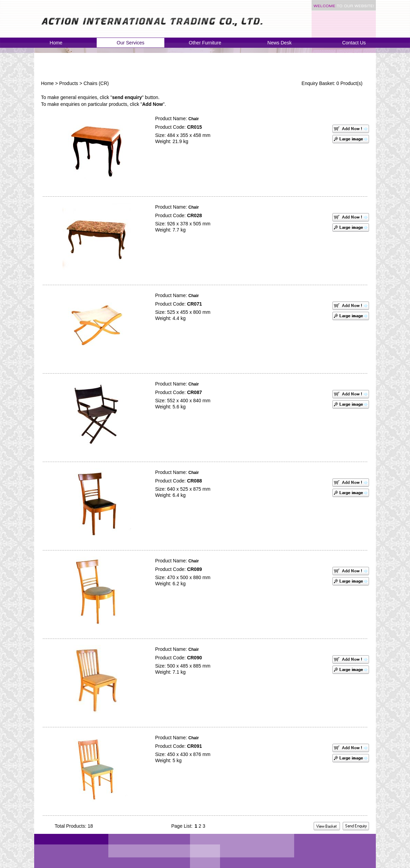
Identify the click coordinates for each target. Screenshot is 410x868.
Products (69, 83)
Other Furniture (205, 43)
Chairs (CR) (96, 83)
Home (56, 43)
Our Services (131, 43)
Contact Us (354, 43)
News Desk (280, 43)
